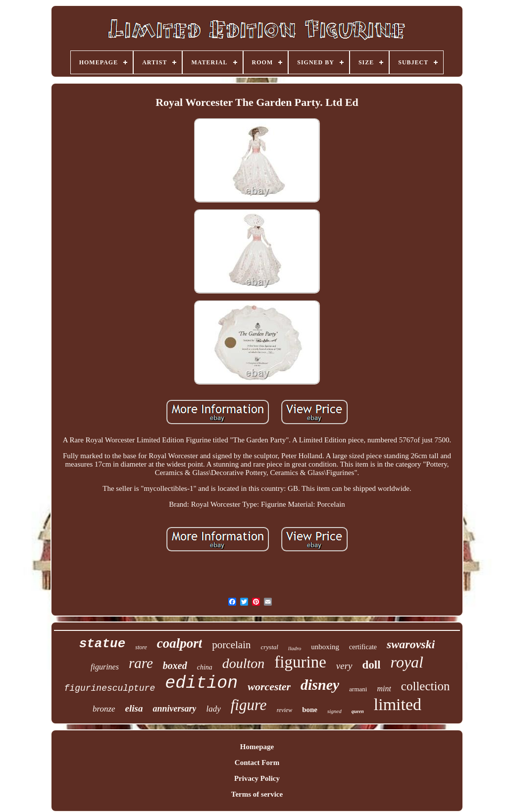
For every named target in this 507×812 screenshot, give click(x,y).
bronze (104, 709)
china (205, 667)
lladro (295, 648)
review (285, 710)
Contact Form (257, 763)
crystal (269, 647)
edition (201, 683)
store (141, 647)
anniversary (174, 709)
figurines (105, 667)
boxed (175, 666)
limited (398, 704)
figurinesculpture (110, 688)
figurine (300, 662)
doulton (244, 663)
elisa (134, 708)
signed (334, 711)
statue (102, 644)
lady (213, 709)
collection (426, 686)
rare (141, 663)
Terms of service (257, 794)
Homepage (257, 747)
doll (372, 665)
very (344, 666)
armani (358, 689)
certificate (363, 647)
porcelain (231, 645)
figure (249, 705)
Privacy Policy (257, 778)
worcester (269, 687)
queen (358, 711)
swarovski (411, 644)
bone (310, 710)
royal (407, 662)
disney (320, 685)
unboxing (325, 647)
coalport (180, 643)
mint (384, 689)
